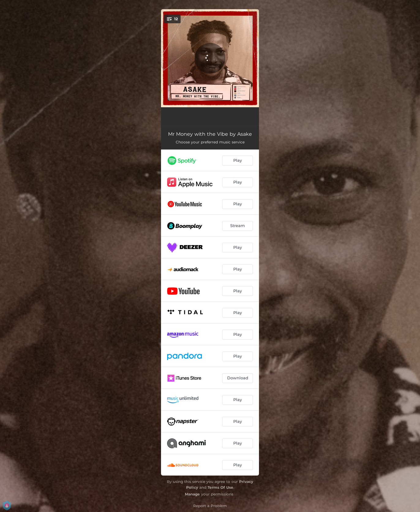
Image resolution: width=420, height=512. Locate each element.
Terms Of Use (220, 487)
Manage (192, 494)
